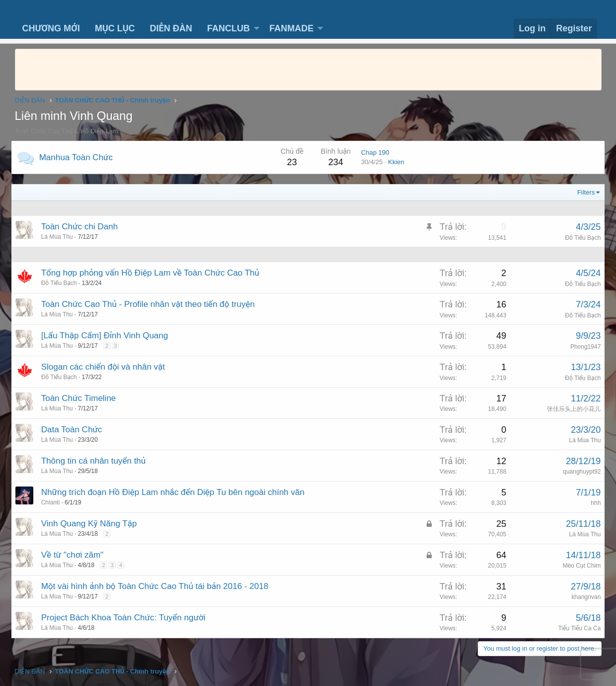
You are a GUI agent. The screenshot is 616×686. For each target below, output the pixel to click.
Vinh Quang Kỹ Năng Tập (93, 524)
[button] (257, 29)
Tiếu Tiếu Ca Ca (576, 628)
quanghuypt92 (578, 472)
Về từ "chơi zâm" (76, 555)
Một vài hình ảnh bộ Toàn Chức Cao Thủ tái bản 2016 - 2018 (159, 586)
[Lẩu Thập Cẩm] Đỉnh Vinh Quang (109, 336)
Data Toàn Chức (76, 430)
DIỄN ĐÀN (171, 28)
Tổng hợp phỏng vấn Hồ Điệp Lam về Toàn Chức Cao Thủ (154, 273)
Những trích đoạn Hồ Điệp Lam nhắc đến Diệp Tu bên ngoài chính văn (177, 492)
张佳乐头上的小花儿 (570, 409)
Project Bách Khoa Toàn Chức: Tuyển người (128, 618)
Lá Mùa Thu (581, 440)
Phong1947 (581, 347)
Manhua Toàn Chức (80, 157)
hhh (592, 503)
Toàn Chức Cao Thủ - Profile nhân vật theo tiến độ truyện (152, 304)
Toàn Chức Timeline (83, 398)
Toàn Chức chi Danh (84, 227)
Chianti (54, 502)
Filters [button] (582, 192)
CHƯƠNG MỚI (51, 28)
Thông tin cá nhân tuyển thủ (97, 461)
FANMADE (292, 28)
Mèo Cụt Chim (578, 566)
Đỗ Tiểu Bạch (579, 238)
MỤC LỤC (115, 28)
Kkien (393, 162)
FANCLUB (228, 28)
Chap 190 (371, 152)
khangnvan (582, 597)
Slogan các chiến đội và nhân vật (107, 367)
